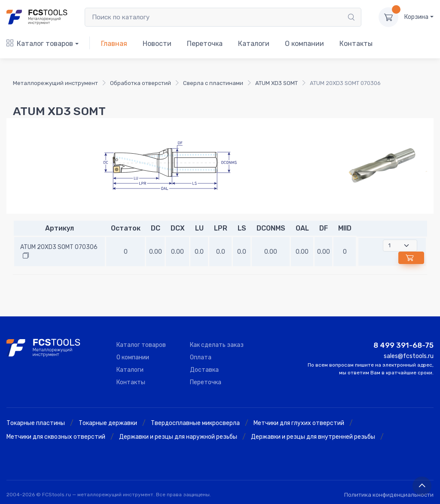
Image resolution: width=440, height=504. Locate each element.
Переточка (205, 44)
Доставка (204, 370)
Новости (157, 44)
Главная (114, 44)
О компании (304, 44)
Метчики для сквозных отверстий (56, 437)
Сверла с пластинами (213, 83)
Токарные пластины (36, 423)
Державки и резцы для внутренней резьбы (313, 437)
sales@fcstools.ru (409, 356)
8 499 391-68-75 (403, 345)
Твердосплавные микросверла (195, 423)
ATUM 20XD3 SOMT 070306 (59, 247)
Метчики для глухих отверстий (299, 423)
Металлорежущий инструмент (55, 83)
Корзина (416, 17)
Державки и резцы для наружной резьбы (178, 437)
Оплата (201, 357)
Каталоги (254, 44)
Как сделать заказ (217, 345)
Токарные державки (108, 423)
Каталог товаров (40, 44)
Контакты (356, 44)
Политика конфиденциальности (389, 495)
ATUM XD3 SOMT (277, 83)
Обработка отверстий (141, 83)
